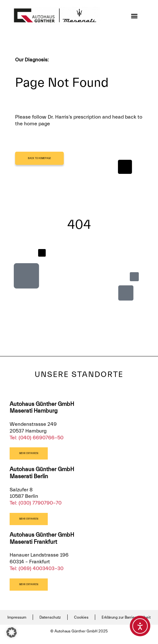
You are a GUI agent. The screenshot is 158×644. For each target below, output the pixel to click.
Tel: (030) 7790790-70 (36, 503)
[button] (134, 16)
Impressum (17, 617)
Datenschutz (50, 617)
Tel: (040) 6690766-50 (37, 438)
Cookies (81, 617)
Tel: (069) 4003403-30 (37, 568)
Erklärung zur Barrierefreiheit (126, 617)
